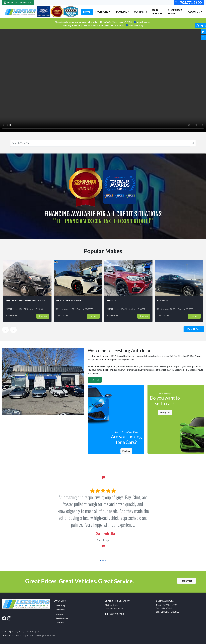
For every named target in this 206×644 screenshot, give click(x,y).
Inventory (61, 605)
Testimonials (62, 618)
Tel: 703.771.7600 (114, 614)
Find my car (186, 581)
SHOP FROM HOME (175, 12)
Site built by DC (33, 631)
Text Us (95, 380)
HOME (87, 12)
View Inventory (143, 22)
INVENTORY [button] (102, 12)
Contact (60, 622)
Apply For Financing (18, 3)
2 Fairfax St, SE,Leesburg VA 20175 (117, 22)
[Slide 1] (101, 561)
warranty (60, 614)
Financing (61, 609)
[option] (27, 291)
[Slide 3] (105, 561)
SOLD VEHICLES (157, 12)
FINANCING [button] (121, 12)
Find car (126, 451)
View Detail (12, 315)
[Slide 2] (103, 561)
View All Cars (194, 329)
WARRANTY (141, 12)
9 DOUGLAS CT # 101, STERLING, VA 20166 (104, 25)
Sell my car (165, 412)
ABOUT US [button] (194, 12)
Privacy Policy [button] (18, 631)
